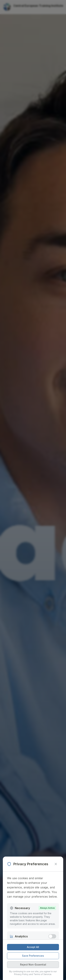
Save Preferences (33, 956)
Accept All (33, 947)
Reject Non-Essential (33, 965)
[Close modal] (56, 864)
